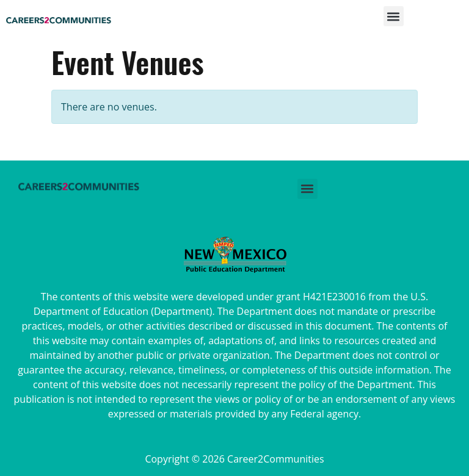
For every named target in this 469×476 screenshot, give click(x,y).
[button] (394, 20)
